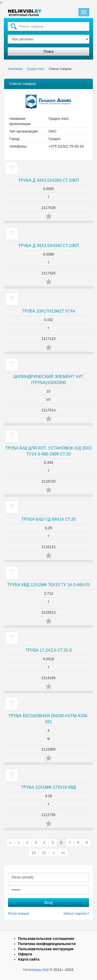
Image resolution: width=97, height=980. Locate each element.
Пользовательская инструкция (46, 949)
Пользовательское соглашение (46, 939)
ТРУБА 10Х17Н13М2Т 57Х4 (48, 311)
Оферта (25, 954)
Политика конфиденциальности (47, 944)
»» (63, 853)
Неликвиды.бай (36, 970)
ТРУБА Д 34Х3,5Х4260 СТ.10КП (48, 180)
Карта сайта (29, 959)
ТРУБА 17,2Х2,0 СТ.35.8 (48, 650)
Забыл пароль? (76, 913)
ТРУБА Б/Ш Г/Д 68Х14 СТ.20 (49, 519)
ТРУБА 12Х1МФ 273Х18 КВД (48, 787)
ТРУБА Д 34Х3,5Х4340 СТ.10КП (48, 246)
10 (34, 853)
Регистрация (19, 913)
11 (44, 853)
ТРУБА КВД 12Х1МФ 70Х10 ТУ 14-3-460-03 (49, 585)
